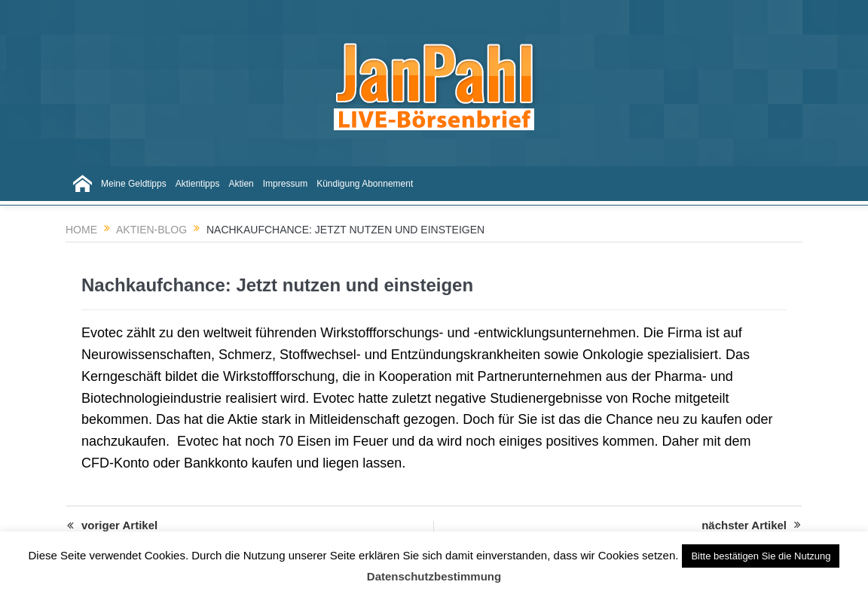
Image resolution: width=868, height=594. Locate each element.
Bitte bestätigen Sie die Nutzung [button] (761, 556)
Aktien (241, 184)
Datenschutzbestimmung (434, 576)
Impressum (285, 184)
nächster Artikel (751, 525)
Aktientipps (198, 184)
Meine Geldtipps (134, 184)
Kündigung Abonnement (365, 184)
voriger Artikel (112, 526)
